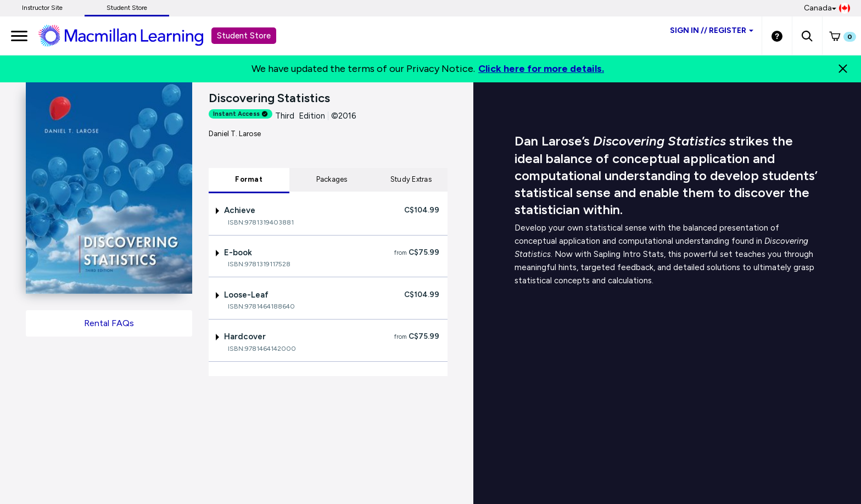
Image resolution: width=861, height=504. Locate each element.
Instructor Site (42, 8)
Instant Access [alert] (241, 114)
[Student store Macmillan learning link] (129, 35)
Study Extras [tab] (411, 179)
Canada (827, 8)
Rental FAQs (109, 323)
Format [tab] (249, 179)
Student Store (127, 8)
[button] (807, 36)
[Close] (843, 69)
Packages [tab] (332, 179)
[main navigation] (19, 36)
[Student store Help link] (777, 36)
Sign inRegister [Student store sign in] (712, 30)
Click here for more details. (541, 69)
